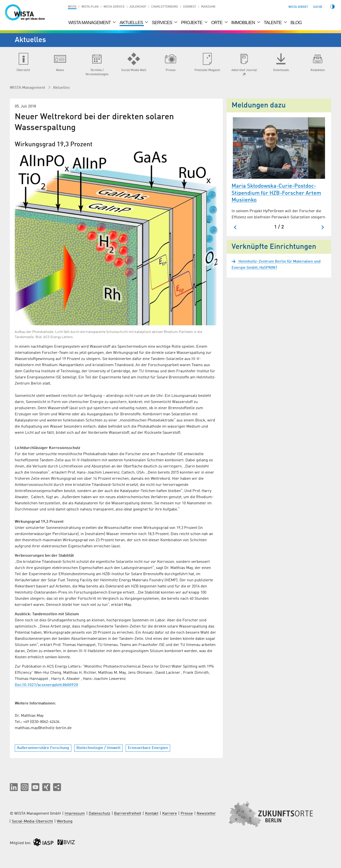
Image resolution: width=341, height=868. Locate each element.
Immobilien (244, 23)
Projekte (192, 23)
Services (162, 23)
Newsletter (206, 814)
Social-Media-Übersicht (32, 822)
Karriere (170, 814)
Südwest (190, 7)
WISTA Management (90, 23)
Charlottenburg (165, 7)
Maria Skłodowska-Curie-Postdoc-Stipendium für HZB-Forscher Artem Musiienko (276, 193)
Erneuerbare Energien (148, 748)
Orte (217, 23)
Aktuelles (132, 23)
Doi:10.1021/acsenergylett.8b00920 (46, 685)
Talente (273, 23)
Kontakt (152, 814)
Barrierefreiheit (128, 814)
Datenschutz (99, 814)
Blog (296, 23)
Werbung (65, 822)
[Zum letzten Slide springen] (235, 227)
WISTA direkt (298, 7)
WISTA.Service (114, 7)
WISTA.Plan (90, 7)
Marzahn (208, 7)
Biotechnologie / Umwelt (98, 748)
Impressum (75, 814)
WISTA (72, 7)
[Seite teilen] (57, 787)
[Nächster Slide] (322, 227)
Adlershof (138, 7)
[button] (14, 787)
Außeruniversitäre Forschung (43, 748)
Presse (187, 814)
